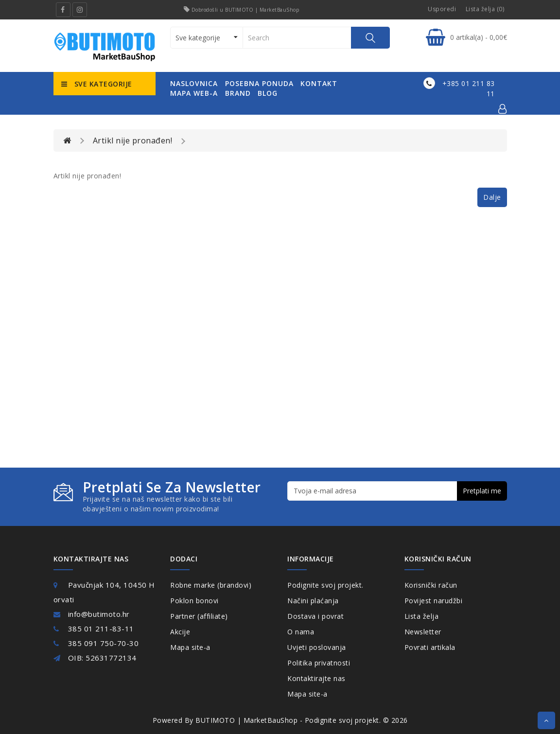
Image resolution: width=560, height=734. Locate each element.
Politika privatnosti (319, 663)
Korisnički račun (431, 585)
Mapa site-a (190, 647)
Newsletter (423, 632)
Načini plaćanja (313, 601)
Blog (268, 93)
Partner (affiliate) (199, 616)
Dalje (492, 197)
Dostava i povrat (315, 616)
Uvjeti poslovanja (317, 647)
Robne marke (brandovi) (211, 585)
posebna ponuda (259, 83)
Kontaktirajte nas (316, 678)
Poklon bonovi (194, 601)
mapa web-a (194, 93)
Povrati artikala (430, 647)
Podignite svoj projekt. (325, 585)
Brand (238, 93)
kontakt (319, 83)
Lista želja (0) (485, 9)
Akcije (180, 632)
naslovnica (194, 83)
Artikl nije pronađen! (133, 140)
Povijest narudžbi (434, 601)
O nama (301, 632)
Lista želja (422, 616)
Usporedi (442, 9)
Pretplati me (482, 491)
